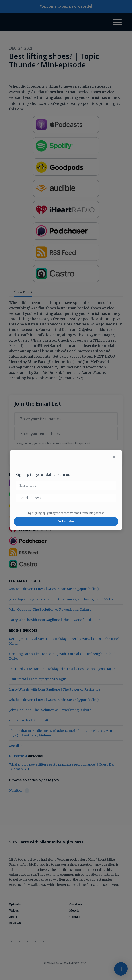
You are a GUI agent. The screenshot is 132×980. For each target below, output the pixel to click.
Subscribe (66, 521)
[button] (114, 457)
